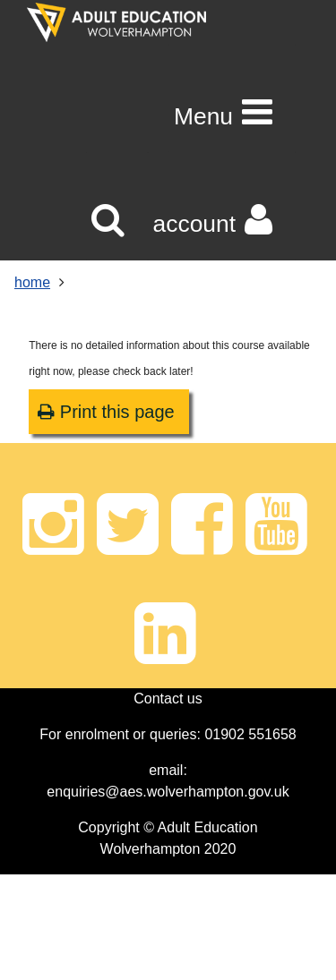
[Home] (116, 22)
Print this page (106, 412)
